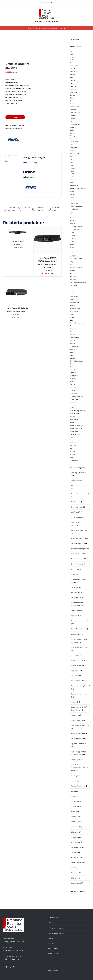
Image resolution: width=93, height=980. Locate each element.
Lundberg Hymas (76, 259)
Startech (73, 378)
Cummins (73, 115)
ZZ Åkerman (74, 460)
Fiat (71, 145)
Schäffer (73, 367)
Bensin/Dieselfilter (78, 629)
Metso (72, 294)
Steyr (72, 381)
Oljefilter (74, 616)
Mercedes (73, 279)
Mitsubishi (74, 297)
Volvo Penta (17, 245)
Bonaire (73, 72)
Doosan (73, 133)
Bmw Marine (74, 66)
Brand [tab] (7, 161)
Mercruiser (74, 285)
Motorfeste (75, 502)
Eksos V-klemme (77, 564)
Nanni (72, 300)
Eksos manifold (77, 507)
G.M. (71, 162)
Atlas (72, 57)
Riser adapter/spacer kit (80, 621)
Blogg (51, 938)
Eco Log (73, 136)
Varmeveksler (76, 863)
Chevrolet (73, 89)
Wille (72, 449)
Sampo (72, 358)
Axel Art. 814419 (17, 242)
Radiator (74, 796)
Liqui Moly (73, 250)
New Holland (74, 303)
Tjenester (53, 943)
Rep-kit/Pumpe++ (77, 481)
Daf (71, 121)
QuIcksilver (74, 346)
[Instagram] (7, 967)
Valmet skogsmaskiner (78, 411)
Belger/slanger (76, 720)
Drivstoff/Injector (77, 544)
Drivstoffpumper (77, 739)
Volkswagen (74, 419)
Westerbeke (74, 443)
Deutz (72, 127)
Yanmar (73, 455)
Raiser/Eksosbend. (78, 538)
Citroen (72, 98)
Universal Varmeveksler (78, 405)
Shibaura (73, 373)
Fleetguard (74, 148)
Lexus (72, 241)
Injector (74, 702)
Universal (73, 402)
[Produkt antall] (11, 111)
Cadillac (73, 80)
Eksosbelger (75, 592)
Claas (72, 101)
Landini (73, 235)
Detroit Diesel (75, 124)
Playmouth (74, 335)
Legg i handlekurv (15, 117)
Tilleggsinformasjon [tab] (12, 156)
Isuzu (72, 191)
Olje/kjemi (75, 512)
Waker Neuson (75, 434)
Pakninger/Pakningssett (80, 530)
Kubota (72, 224)
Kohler (72, 218)
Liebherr (73, 244)
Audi (72, 60)
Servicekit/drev (77, 517)
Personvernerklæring (57, 933)
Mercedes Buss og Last (78, 282)
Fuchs (72, 159)
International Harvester (78, 189)
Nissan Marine (75, 308)
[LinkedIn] (10, 967)
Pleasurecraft (75, 338)
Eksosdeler (75, 676)
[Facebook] (4, 967)
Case (72, 83)
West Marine (74, 440)
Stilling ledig (54, 954)
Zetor (72, 457)
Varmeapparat (76, 634)
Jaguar (72, 197)
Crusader (73, 110)
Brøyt (72, 77)
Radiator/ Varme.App (78, 786)
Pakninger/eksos (77, 554)
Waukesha (74, 437)
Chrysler (73, 95)
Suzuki (72, 384)
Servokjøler (75, 858)
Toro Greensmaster (77, 396)
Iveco (72, 194)
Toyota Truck (74, 399)
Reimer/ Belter (76, 681)
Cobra (72, 104)
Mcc (71, 273)
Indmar (72, 183)
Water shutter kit (77, 660)
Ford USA (73, 156)
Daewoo (73, 118)
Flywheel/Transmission (79, 744)
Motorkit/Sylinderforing (79, 647)
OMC (72, 314)
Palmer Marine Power (77, 323)
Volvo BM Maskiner (77, 425)
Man (71, 264)
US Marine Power (76, 408)
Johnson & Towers (76, 206)
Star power (74, 376)
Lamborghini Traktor (77, 227)
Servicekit (75, 587)
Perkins (73, 326)
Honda (72, 171)
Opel (72, 320)
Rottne (72, 352)
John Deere (74, 203)
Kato (72, 212)
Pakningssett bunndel (79, 473)
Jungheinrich (74, 209)
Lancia (72, 232)
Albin (72, 54)
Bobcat (72, 69)
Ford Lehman (75, 154)
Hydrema (73, 177)
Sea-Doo (73, 370)
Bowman (73, 75)
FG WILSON (74, 142)
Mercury (73, 288)
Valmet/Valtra (75, 414)
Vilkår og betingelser (56, 928)
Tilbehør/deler (17, 128)
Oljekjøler (75, 832)
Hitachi (72, 168)
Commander (74, 107)
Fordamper (75, 715)
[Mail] (14, 967)
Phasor (72, 332)
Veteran (74, 781)
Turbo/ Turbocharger (78, 549)
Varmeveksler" (76, 665)
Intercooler (75, 806)
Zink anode (75, 569)
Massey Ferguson (76, 268)
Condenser (75, 801)
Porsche (73, 343)
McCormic (73, 276)
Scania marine (75, 364)
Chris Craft (74, 92)
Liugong (73, 253)
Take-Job (73, 390)
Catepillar (73, 86)
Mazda (72, 270)
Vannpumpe (75, 611)
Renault (73, 349)
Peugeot (73, 329)
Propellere (75, 574)
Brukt (73, 868)
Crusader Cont (75, 113)
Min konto (53, 923)
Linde (72, 247)
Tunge (73, 811)
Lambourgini (74, 229)
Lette (73, 791)
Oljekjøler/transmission (80, 486)
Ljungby (73, 256)
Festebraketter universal (80, 494)
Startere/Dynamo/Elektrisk (81, 686)
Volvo (72, 422)
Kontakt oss (54, 948)
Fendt (72, 139)
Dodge (72, 130)
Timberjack (74, 393)
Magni (72, 262)
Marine (74, 837)
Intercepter (74, 186)
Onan (72, 317)
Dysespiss (75, 671)
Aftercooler (75, 842)
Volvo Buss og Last (77, 428)
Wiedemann (74, 446)
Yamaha (73, 452)
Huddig (72, 174)
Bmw (72, 63)
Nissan (72, 305)
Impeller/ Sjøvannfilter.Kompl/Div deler (80, 768)
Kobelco (73, 215)
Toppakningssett (77, 559)
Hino (72, 165)
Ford (71, 151)
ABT (71, 51)
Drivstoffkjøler (76, 598)
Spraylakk (75, 655)
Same (72, 355)
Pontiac (73, 341)
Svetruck (73, 387)
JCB (71, 200)
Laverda (73, 238)
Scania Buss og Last (77, 361)
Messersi (73, 291)
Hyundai (73, 180)
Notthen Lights (75, 311)
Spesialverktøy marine (79, 694)
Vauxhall (73, 417)
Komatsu (73, 221)
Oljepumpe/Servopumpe (80, 725)
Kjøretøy (74, 776)
